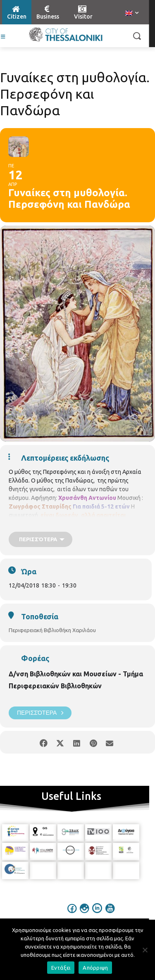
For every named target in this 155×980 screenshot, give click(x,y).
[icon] (72, 914)
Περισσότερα (40, 713)
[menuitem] (132, 14)
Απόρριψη (95, 968)
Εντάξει (61, 968)
